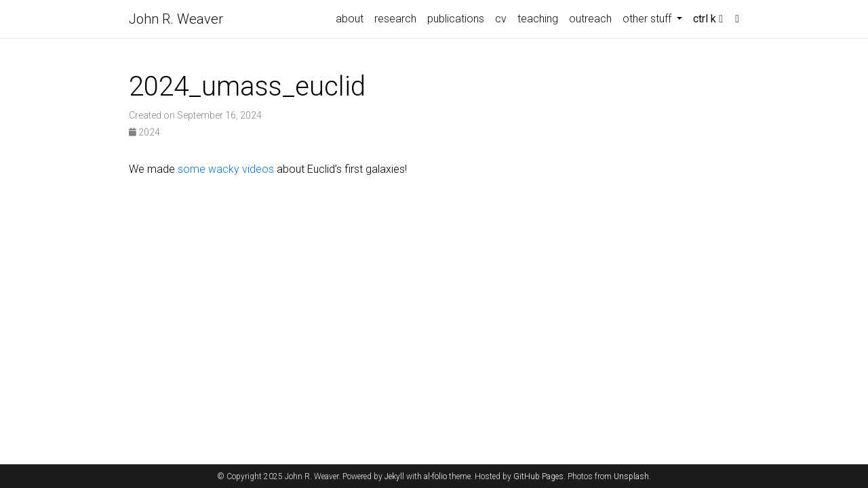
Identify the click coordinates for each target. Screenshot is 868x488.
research (395, 19)
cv (501, 19)
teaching (538, 19)
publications (456, 19)
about (350, 19)
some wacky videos (226, 169)
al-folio (435, 476)
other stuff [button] (648, 19)
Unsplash (631, 476)
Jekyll (394, 476)
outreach (590, 19)
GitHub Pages (538, 476)
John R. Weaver (176, 19)
